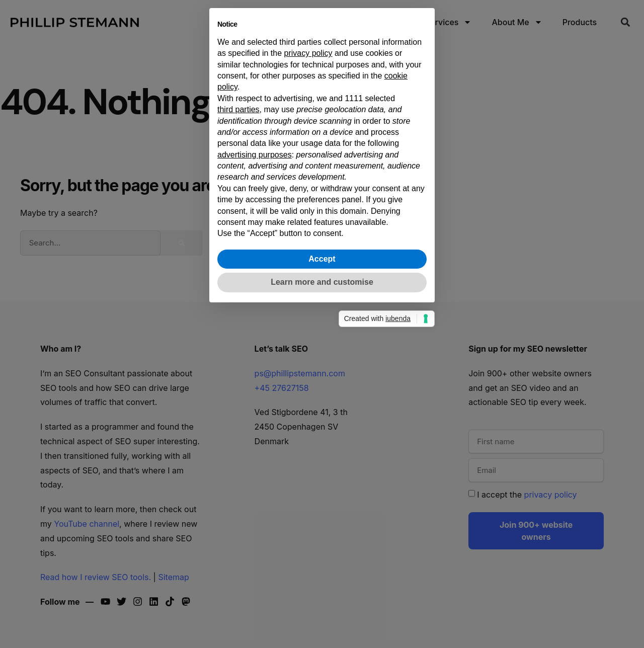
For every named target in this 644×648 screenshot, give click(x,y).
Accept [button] (322, 428)
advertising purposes (255, 323)
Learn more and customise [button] (322, 451)
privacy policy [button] (308, 222)
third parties (238, 278)
